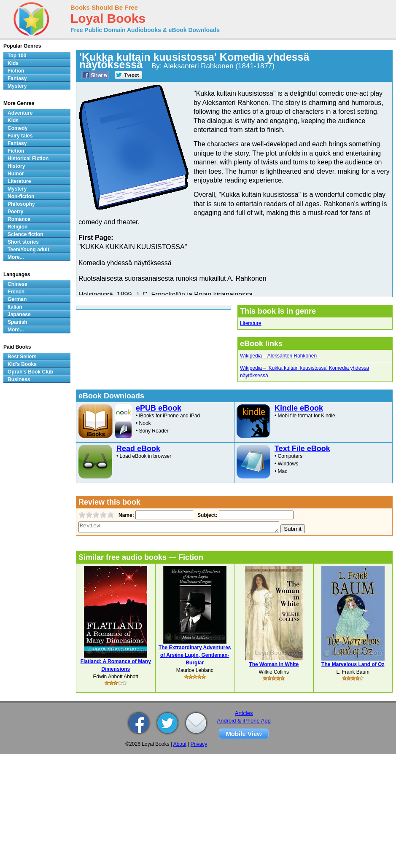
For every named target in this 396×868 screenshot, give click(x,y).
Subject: (206, 515)
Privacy (199, 744)
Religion (18, 227)
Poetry (15, 212)
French (16, 292)
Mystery (17, 86)
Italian (15, 307)
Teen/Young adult (28, 250)
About (180, 744)
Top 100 (17, 56)
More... (16, 257)
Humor (16, 174)
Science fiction (26, 234)
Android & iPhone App (244, 721)
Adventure (20, 113)
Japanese (19, 314)
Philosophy (21, 204)
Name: (125, 515)
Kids (13, 63)
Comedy (18, 128)
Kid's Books (22, 364)
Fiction (16, 71)
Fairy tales (20, 136)
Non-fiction (21, 196)
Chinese (18, 284)
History (16, 166)
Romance (19, 219)
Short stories (23, 242)
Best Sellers (22, 357)
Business (19, 379)
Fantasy (17, 78)
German (17, 299)
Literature (251, 323)
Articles (244, 713)
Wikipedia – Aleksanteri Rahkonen (278, 356)
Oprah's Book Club (30, 372)
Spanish (18, 322)
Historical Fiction (28, 159)
